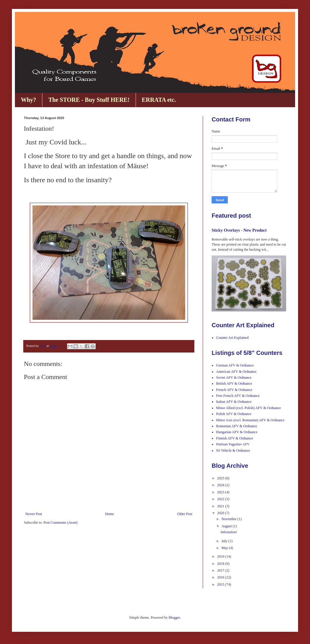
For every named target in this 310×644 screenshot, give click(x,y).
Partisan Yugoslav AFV (233, 444)
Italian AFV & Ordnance (234, 402)
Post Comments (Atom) (61, 523)
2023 (221, 492)
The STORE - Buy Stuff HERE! (89, 100)
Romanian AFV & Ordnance (237, 426)
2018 (221, 564)
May (225, 548)
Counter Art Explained (232, 338)
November (230, 519)
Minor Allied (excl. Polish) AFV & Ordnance (248, 408)
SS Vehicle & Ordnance (233, 450)
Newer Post (34, 514)
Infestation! (229, 532)
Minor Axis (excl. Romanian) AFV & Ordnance (250, 420)
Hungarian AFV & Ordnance (237, 432)
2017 (221, 570)
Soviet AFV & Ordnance (234, 378)
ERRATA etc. (159, 100)
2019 (221, 556)
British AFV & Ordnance (234, 383)
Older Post (185, 514)
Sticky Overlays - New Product (239, 230)
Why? (28, 100)
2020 (221, 513)
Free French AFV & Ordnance (238, 396)
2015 (221, 584)
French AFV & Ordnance (234, 390)
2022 (221, 499)
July (225, 541)
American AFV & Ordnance (236, 372)
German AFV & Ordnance (235, 365)
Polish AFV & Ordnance (234, 414)
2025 (221, 478)
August (227, 526)
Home (110, 514)
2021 (221, 506)
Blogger (174, 618)
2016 (221, 577)
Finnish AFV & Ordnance (235, 438)
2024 (221, 485)
